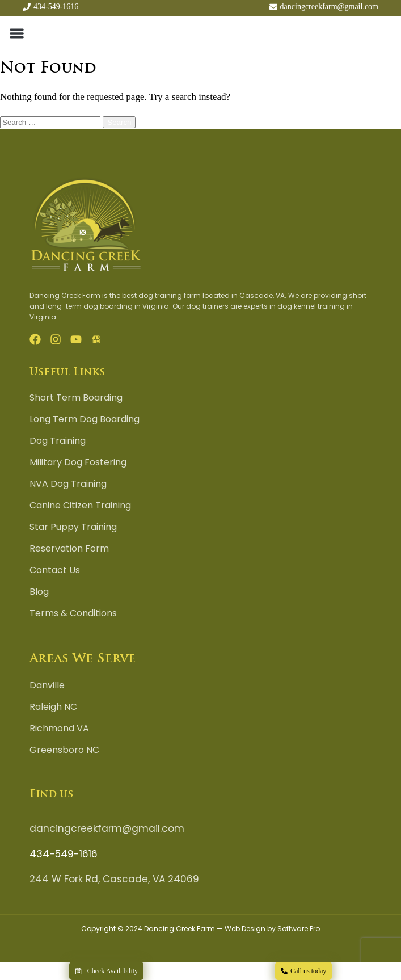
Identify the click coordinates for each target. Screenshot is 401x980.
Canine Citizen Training (80, 506)
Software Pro (299, 929)
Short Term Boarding (76, 398)
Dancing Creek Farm (180, 929)
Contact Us (55, 570)
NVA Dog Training (68, 484)
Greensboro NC (64, 750)
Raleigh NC (53, 707)
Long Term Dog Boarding (85, 419)
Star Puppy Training (73, 527)
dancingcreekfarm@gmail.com (107, 828)
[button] (16, 33)
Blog (39, 592)
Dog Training (58, 441)
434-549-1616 (64, 854)
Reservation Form (69, 549)
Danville (47, 685)
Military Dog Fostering (78, 462)
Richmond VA (59, 729)
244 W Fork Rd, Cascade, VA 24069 (114, 879)
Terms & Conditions (73, 613)
